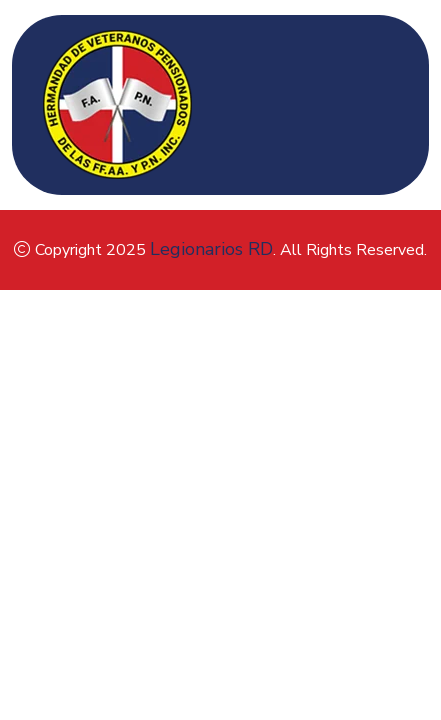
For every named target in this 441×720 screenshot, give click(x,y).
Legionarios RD (211, 249)
